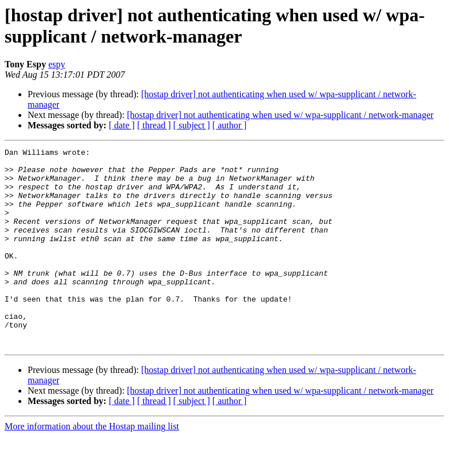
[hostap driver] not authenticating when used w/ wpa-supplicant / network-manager (280, 115)
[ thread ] (154, 125)
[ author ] (230, 125)
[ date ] (122, 125)
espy (57, 64)
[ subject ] (192, 125)
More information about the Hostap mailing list (92, 466)
